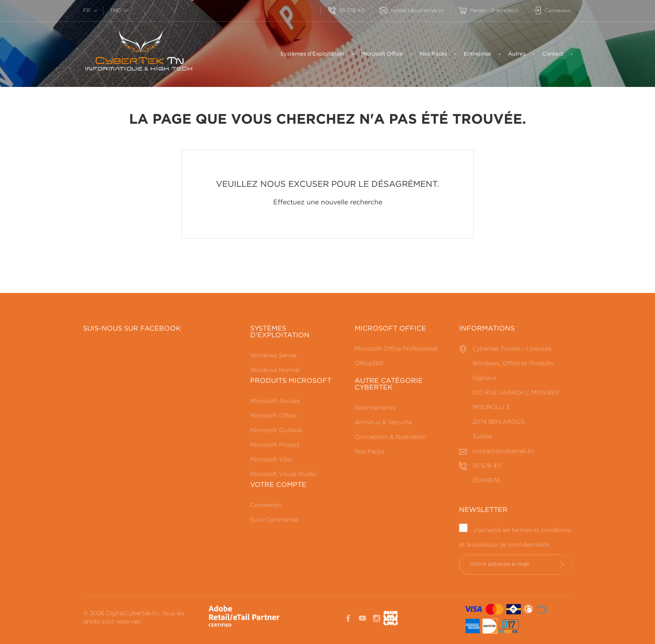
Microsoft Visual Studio (283, 474)
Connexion (266, 505)
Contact (553, 54)
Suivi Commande (274, 520)
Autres (517, 54)
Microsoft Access (275, 401)
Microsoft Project (275, 445)
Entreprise (477, 54)
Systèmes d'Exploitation (312, 54)
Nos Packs (433, 54)
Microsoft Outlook (276, 430)
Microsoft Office (382, 54)
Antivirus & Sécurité (383, 423)
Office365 (369, 364)
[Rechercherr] (297, 10)
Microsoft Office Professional (396, 349)
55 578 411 (346, 11)
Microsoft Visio (272, 460)
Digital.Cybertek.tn (132, 613)
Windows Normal (275, 370)
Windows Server (274, 356)
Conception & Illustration (390, 437)
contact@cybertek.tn (411, 11)
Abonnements (375, 408)
